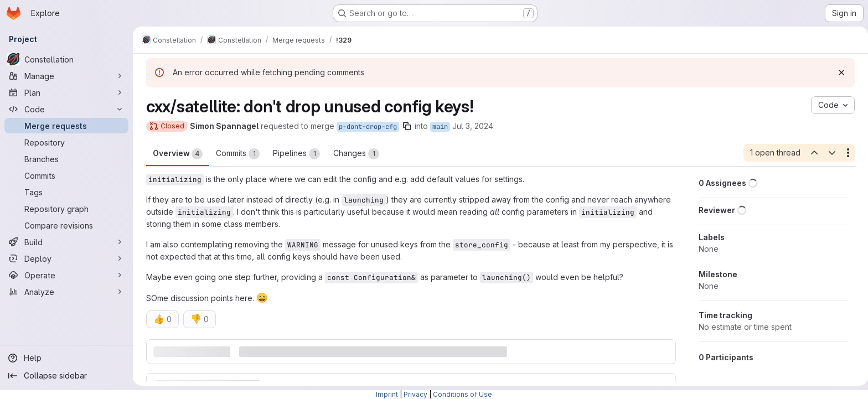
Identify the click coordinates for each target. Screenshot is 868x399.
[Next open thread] (830, 153)
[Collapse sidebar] (66, 376)
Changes (354, 154)
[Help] (66, 358)
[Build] (66, 242)
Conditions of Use (463, 394)
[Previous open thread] (812, 153)
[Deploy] (66, 258)
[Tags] (66, 192)
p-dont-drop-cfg (366, 127)
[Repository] (66, 142)
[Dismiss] (839, 72)
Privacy (415, 394)
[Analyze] (66, 292)
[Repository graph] (66, 209)
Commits (236, 154)
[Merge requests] (66, 126)
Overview (175, 154)
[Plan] (66, 92)
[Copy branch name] (405, 126)
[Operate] (66, 275)
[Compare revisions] (66, 225)
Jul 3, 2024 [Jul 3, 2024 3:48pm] (471, 126)
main (438, 127)
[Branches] (66, 159)
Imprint (387, 394)
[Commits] (66, 175)
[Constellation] (66, 59)
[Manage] (66, 76)
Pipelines (294, 154)
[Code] (66, 109)
